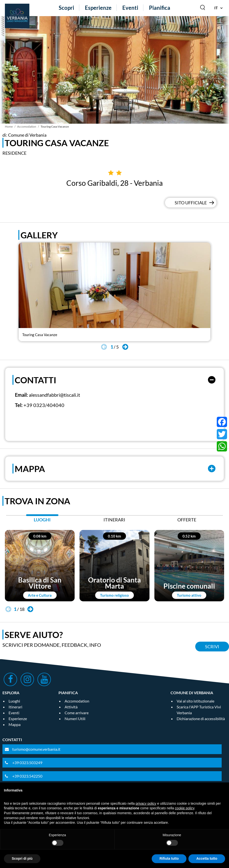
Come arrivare (77, 713)
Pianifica (160, 8)
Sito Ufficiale (191, 203)
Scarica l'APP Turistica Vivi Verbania (199, 710)
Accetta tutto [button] (207, 858)
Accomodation (27, 126)
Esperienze (98, 8)
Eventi (130, 8)
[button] (125, 347)
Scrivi (212, 647)
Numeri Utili (75, 719)
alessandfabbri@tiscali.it (54, 395)
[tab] (42, 521)
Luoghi (14, 701)
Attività (71, 707)
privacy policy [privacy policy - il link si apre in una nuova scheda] (146, 803)
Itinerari (15, 707)
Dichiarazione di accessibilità (201, 719)
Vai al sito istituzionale (195, 701)
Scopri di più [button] (22, 858)
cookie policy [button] (185, 808)
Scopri (66, 8)
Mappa (15, 724)
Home (9, 126)
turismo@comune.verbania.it (36, 749)
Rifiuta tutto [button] (169, 858)
